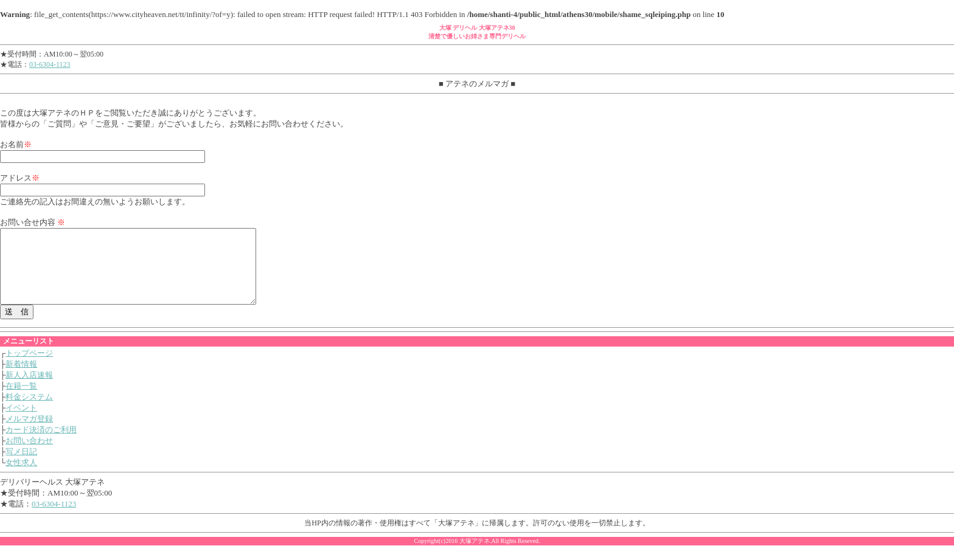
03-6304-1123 (50, 64)
